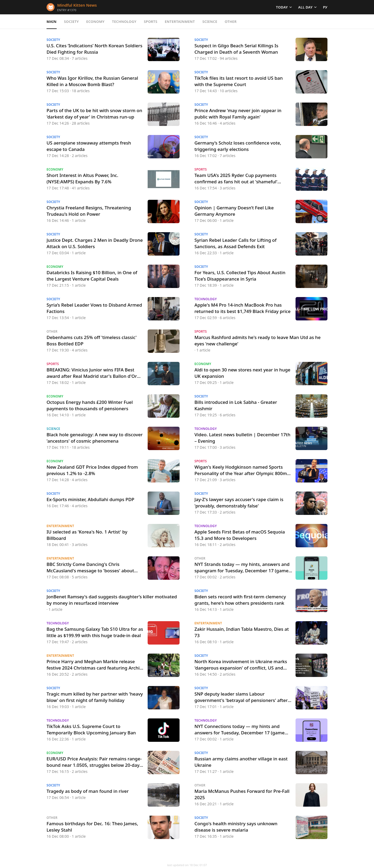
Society (72, 22)
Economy (95, 22)
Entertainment (180, 22)
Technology (124, 22)
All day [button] (305, 7)
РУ (325, 7)
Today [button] (282, 7)
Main (52, 22)
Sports (151, 22)
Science (210, 22)
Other (231, 22)
